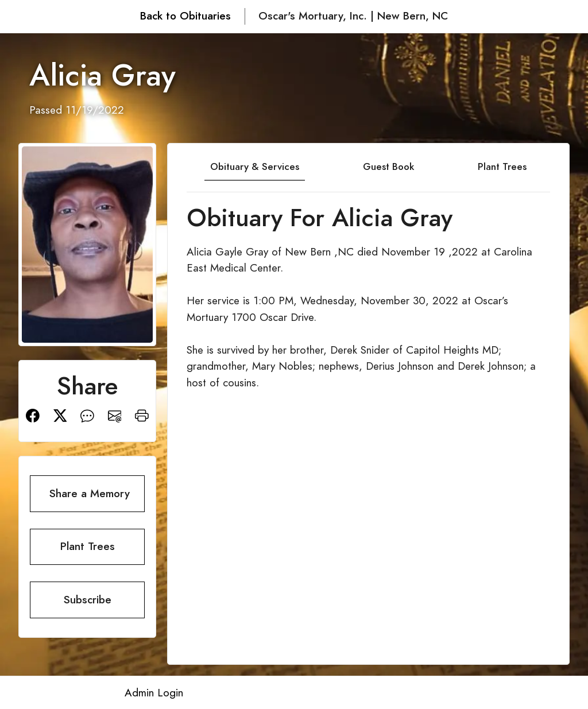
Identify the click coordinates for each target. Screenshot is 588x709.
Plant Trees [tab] (502, 166)
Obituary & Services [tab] (255, 166)
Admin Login (154, 693)
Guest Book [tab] (388, 166)
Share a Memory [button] (90, 493)
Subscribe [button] (88, 600)
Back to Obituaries (185, 16)
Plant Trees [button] (88, 546)
